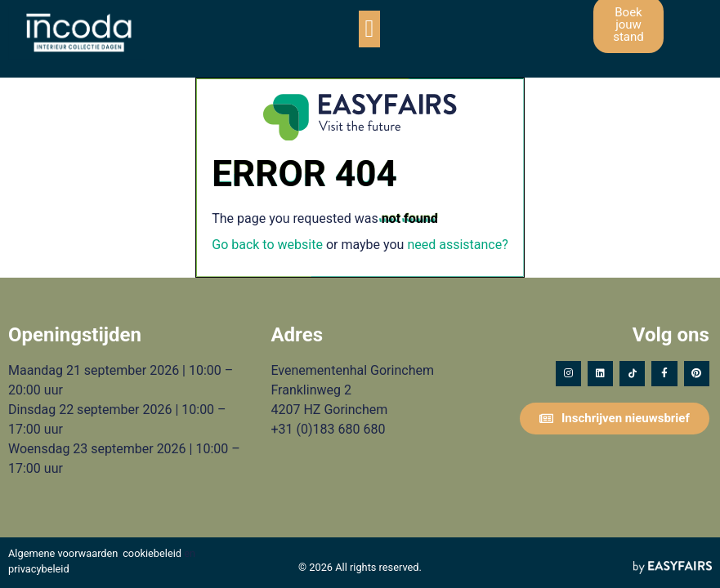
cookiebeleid (152, 553)
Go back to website (267, 245)
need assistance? (457, 245)
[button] (369, 29)
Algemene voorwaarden (63, 553)
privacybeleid (39, 569)
